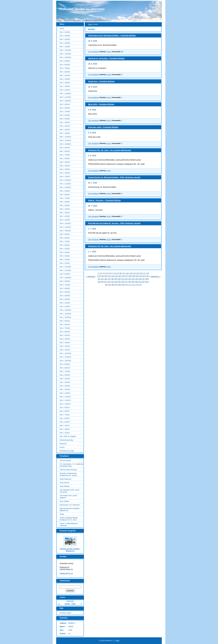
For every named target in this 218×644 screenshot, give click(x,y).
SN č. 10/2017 (65, 404)
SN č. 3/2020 (65, 299)
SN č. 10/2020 (65, 278)
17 (145, 273)
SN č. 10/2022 (65, 187)
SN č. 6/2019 (65, 332)
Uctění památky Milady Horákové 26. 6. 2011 (69, 519)
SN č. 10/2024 (65, 101)
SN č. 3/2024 (65, 126)
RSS (118, 641)
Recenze (63, 444)
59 (133, 282)
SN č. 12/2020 (65, 267)
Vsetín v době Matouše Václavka (69, 524)
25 (120, 276)
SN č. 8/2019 (65, 324)
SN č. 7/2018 (65, 371)
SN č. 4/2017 (65, 426)
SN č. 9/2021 (65, 234)
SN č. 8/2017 (65, 411)
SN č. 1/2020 (65, 306)
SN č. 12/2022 (65, 180)
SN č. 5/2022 (65, 205)
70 (127, 285)
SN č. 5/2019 (65, 335)
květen (67, 604)
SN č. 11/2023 (65, 140)
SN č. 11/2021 (65, 227)
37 (109, 279)
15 (138, 273)
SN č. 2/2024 (65, 130)
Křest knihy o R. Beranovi (70, 505)
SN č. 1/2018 (65, 393)
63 (147, 282)
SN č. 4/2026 (65, 36)
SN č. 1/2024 (65, 133)
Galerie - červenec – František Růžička (104, 200)
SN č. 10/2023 (65, 144)
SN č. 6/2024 (65, 115)
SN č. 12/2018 (65, 353)
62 (143, 282)
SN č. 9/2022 (65, 191)
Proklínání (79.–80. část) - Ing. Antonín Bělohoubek (110, 246)
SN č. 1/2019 (65, 350)
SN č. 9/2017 (65, 408)
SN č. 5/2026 (65, 32)
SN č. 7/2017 (65, 415)
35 (102, 279)
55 (119, 282)
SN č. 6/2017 (65, 418)
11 (124, 273)
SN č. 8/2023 (65, 151)
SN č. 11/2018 (65, 357)
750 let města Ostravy (68, 470)
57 (126, 282)
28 (130, 276)
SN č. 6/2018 (65, 375)
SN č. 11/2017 (65, 400)
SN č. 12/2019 (65, 310)
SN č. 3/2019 (65, 343)
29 (133, 276)
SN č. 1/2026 (65, 47)
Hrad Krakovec (66, 479)
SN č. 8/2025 (65, 65)
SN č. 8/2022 (65, 195)
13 (131, 273)
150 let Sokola (65, 460)
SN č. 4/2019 (65, 339)
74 (140, 285)
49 (99, 282)
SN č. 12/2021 (65, 223)
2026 (73, 604)
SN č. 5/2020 (65, 292)
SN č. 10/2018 (65, 361)
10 (121, 273)
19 (99, 276)
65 (110, 285)
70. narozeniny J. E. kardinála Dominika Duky (71, 465)
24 (116, 276)
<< (59, 604)
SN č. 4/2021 (65, 252)
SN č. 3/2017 (65, 429)
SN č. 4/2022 (65, 209)
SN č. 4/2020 (65, 296)
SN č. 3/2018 (65, 386)
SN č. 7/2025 (65, 68)
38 (112, 279)
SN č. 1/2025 (65, 90)
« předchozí (91, 276)
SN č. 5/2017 (65, 422)
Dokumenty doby (66, 440)
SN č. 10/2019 (65, 317)
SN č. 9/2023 (65, 148)
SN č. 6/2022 (65, 202)
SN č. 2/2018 (65, 389)
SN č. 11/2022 (65, 184)
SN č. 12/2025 (65, 50)
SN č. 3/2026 (65, 39)
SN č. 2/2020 (65, 303)
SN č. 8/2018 (65, 368)
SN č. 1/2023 (65, 177)
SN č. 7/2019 (65, 328)
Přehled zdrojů (65, 613)
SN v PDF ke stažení (68, 436)
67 (116, 285)
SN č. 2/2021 (65, 260)
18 (148, 273)
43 (130, 279)
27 (127, 276)
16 (141, 273)
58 (130, 282)
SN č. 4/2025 (65, 79)
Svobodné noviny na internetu (82, 9)
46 (140, 279)
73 (137, 285)
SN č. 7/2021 (65, 241)
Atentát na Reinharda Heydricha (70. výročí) (68, 474)
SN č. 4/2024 (65, 122)
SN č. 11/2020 (65, 270)
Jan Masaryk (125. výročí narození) (70, 491)
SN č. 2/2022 (65, 216)
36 (106, 279)
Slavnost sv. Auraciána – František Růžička (106, 58)
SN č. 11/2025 (65, 54)
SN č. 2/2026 (65, 43)
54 (116, 282)
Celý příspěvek (93, 52)
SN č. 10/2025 (65, 57)
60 (137, 282)
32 (144, 276)
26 (123, 276)
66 (113, 285)
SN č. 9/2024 (65, 104)
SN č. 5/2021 (65, 249)
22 (110, 276)
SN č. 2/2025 (65, 86)
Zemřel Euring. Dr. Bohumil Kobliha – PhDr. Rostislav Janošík (114, 177)
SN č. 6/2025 (65, 72)
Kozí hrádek (64, 501)
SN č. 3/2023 (65, 169)
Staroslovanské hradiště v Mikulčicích (70, 509)
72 (133, 285)
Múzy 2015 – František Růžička (101, 104)
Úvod (90, 24)
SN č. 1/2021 (65, 263)
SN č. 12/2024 (65, 93)
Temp (62, 514)
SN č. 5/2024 (65, 119)
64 (106, 285)
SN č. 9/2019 (65, 321)
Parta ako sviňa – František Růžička (103, 127)
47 (143, 279)
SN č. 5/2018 (65, 379)
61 (140, 282)
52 (109, 282)
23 (113, 276)
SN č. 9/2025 (65, 61)
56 (123, 282)
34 (99, 279)
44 (133, 279)
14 (134, 273)
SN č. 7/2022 (65, 198)
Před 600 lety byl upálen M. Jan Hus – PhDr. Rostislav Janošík (114, 223)
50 (102, 282)
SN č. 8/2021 (65, 238)
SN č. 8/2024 (65, 108)
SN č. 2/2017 (65, 433)
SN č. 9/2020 (65, 281)
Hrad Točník (64, 483)
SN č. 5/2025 (65, 75)
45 (137, 279)
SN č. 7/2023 (65, 155)
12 (127, 273)
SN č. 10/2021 (65, 231)
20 (103, 276)
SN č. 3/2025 (65, 83)
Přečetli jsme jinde (67, 451)
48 (147, 279)
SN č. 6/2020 (65, 288)
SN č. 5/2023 (65, 162)
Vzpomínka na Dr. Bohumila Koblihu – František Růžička (112, 35)
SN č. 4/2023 (65, 166)
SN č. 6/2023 (65, 158)
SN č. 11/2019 (65, 314)
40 (119, 279)
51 (106, 282)
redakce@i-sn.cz (66, 573)
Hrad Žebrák (65, 486)
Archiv (109, 52)
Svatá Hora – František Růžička (101, 81)
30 (137, 276)
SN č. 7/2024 (65, 112)
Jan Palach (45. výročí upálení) (68, 497)
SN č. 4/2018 (65, 382)
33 (147, 276)
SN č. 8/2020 (65, 274)
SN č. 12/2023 (65, 137)
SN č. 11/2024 (65, 97)
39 (116, 279)
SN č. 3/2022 (65, 213)
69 (123, 285)
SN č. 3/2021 (65, 256)
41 (123, 279)
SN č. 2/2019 (65, 346)
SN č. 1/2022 (65, 220)
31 (140, 276)
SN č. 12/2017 (65, 397)
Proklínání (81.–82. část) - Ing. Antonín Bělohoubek (110, 150)
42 (126, 279)
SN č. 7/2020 (65, 285)
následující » (155, 276)
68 (120, 285)
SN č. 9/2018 (65, 364)
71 (130, 285)
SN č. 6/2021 (65, 245)
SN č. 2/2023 (65, 173)
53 (112, 282)
